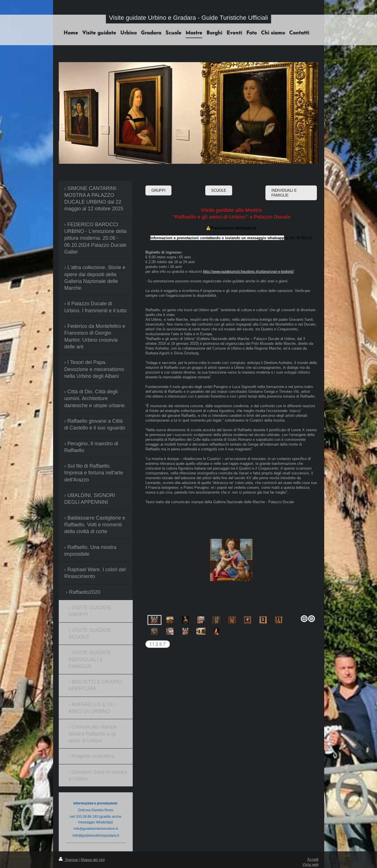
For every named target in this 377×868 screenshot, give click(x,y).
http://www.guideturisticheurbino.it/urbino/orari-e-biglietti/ (249, 271)
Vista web (310, 864)
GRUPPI (158, 190)
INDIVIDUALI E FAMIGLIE (284, 193)
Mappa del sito (93, 860)
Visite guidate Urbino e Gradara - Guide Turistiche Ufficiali (188, 18)
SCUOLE (219, 190)
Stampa (69, 860)
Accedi (313, 859)
